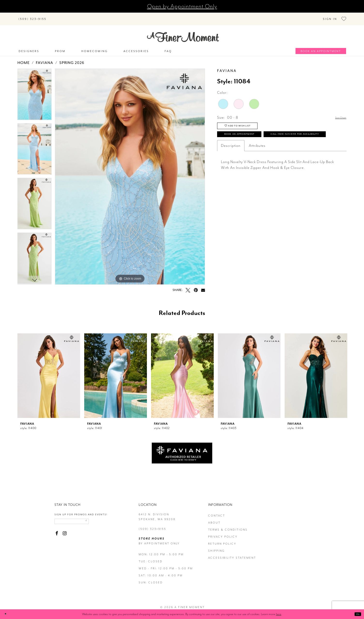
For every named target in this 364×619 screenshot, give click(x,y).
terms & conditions (228, 527)
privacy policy (223, 534)
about (214, 520)
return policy (222, 541)
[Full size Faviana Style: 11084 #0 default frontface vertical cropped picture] (130, 173)
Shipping (216, 548)
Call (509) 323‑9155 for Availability (267, 151)
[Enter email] (82, 520)
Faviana (45, 60)
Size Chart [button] (338, 115)
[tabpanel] (34, 93)
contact (217, 513)
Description (231, 164)
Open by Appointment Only (182, 6)
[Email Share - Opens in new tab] (203, 287)
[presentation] (49, 372)
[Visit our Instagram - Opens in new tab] (64, 533)
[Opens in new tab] (182, 449)
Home (24, 60)
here (279, 614)
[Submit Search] (56, 16)
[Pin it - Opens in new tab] (196, 287)
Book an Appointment (252, 138)
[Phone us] (32, 17)
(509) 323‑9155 (152, 526)
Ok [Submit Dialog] (356, 614)
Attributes (257, 164)
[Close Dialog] (7, 614)
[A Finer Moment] (183, 34)
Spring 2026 (72, 60)
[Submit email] (104, 520)
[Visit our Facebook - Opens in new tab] (57, 533)
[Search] (80, 16)
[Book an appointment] (321, 48)
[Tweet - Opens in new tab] (188, 287)
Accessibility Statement (232, 555)
